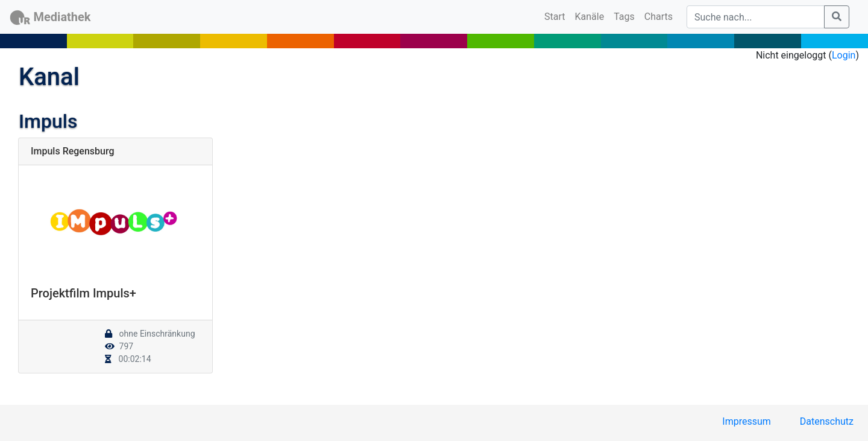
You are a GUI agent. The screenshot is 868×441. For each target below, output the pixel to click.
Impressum (747, 421)
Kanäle (590, 17)
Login (844, 55)
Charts (659, 17)
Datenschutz (827, 421)
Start (557, 16)
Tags (624, 17)
